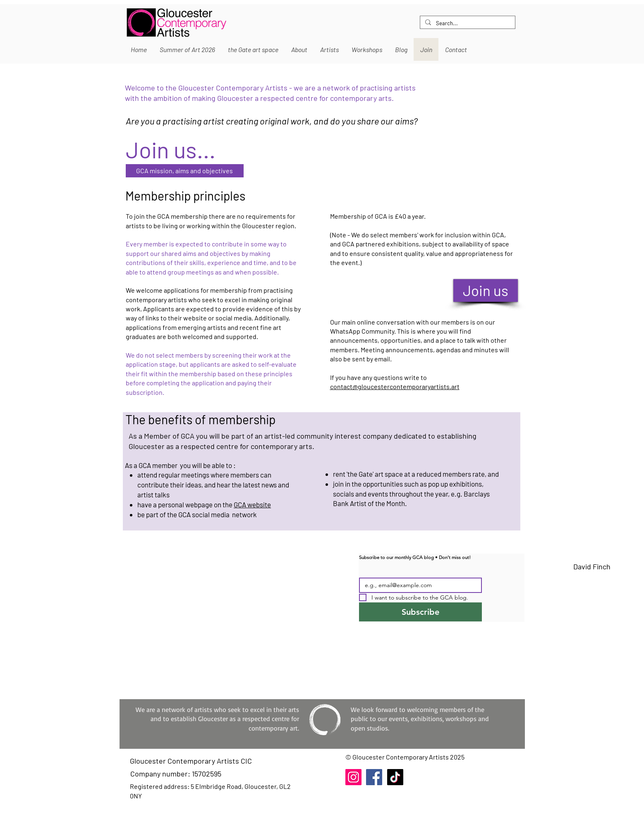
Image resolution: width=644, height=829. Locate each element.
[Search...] (467, 23)
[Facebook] (374, 777)
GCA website (252, 504)
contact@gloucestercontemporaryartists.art (395, 386)
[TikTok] (395, 777)
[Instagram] (353, 777)
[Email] (418, 585)
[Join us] (486, 290)
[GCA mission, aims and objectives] (185, 171)
